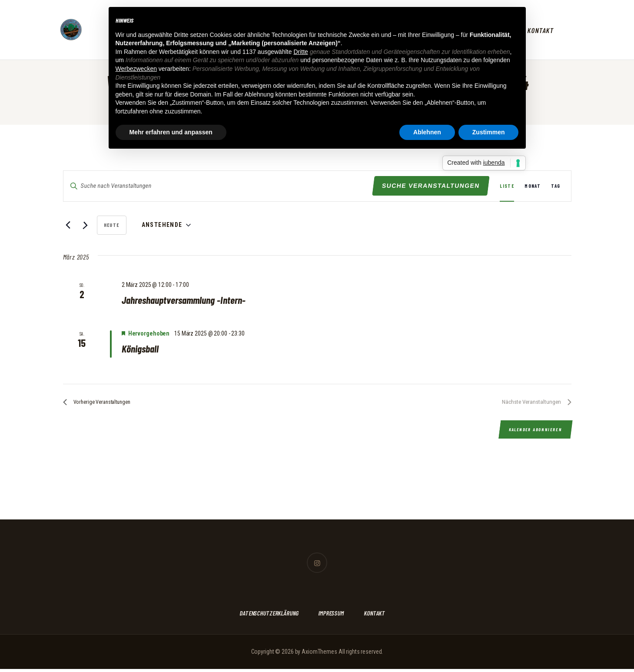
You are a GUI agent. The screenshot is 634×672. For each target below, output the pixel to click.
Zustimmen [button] (489, 132)
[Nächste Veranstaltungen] (85, 225)
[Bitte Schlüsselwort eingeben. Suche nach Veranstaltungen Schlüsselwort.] (219, 186)
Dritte (300, 52)
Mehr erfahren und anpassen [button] (171, 132)
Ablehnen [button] (427, 132)
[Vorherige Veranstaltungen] (68, 225)
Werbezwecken (136, 69)
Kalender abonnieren (534, 434)
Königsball (142, 349)
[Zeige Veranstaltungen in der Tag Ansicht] (556, 186)
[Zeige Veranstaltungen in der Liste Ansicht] (507, 186)
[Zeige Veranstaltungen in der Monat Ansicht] (533, 186)
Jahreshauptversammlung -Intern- (189, 300)
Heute (112, 225)
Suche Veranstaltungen (431, 186)
